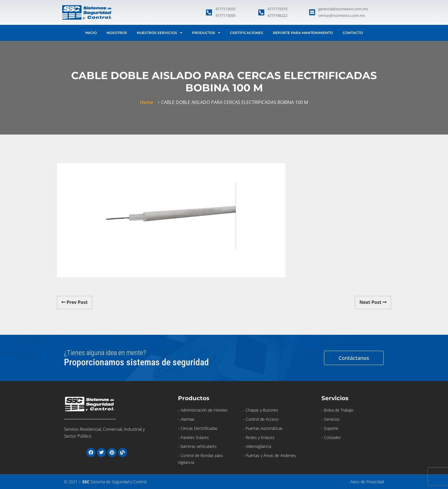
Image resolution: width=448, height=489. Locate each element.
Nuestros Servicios (160, 33)
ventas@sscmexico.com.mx (342, 15)
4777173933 (225, 9)
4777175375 (277, 9)
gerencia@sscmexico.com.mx (343, 9)
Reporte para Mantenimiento (303, 33)
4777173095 (225, 15)
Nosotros (117, 33)
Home (148, 102)
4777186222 (277, 15)
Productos (206, 33)
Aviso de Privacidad (367, 482)
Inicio (91, 33)
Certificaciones (247, 33)
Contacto (353, 33)
